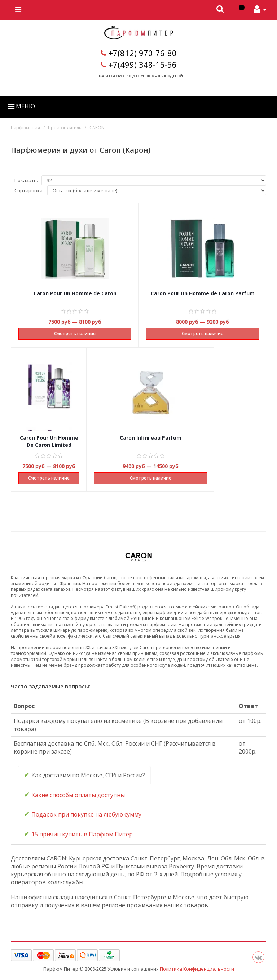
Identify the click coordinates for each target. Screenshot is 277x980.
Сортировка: (29, 190)
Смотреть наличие (75, 334)
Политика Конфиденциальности (197, 969)
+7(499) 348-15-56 (143, 64)
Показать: (26, 180)
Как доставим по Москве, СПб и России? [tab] (84, 775)
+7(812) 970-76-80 (143, 53)
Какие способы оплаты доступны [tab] (74, 794)
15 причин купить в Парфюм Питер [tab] (78, 834)
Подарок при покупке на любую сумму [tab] (83, 814)
